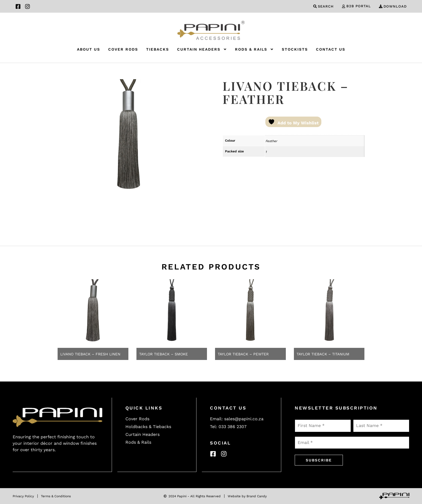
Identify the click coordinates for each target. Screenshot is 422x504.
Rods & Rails (254, 49)
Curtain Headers (202, 49)
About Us (89, 49)
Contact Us (331, 49)
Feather (272, 141)
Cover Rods (123, 49)
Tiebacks (158, 49)
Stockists (295, 49)
